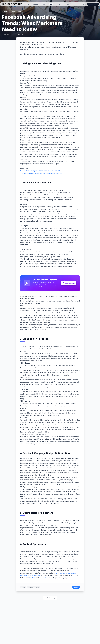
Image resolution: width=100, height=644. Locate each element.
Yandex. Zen (43, 578)
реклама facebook (15, 11)
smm (5, 11)
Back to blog (50, 598)
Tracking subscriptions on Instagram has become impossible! (41, 173)
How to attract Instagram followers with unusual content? (40, 171)
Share (76, 587)
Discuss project (69, 283)
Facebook (32, 578)
